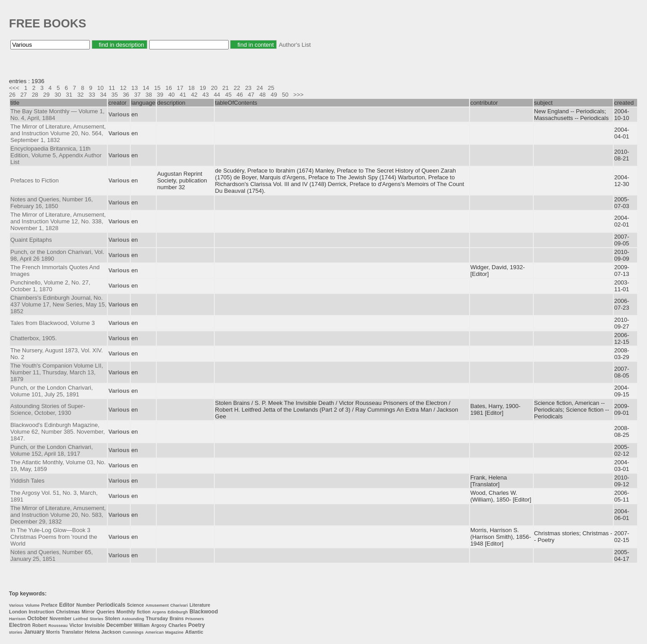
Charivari (179, 605)
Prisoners (195, 619)
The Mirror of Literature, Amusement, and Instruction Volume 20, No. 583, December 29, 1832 (58, 515)
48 (262, 95)
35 (115, 95)
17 (180, 88)
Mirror (88, 612)
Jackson (111, 632)
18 (191, 88)
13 (134, 88)
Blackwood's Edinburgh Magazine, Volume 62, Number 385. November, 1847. (58, 432)
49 (274, 95)
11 (112, 88)
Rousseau (58, 626)
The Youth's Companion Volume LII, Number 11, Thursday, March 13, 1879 (57, 372)
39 (160, 95)
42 (194, 95)
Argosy (159, 625)
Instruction (42, 612)
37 (137, 95)
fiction (144, 612)
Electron (20, 625)
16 (168, 88)
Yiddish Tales (27, 481)
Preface (49, 605)
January (34, 632)
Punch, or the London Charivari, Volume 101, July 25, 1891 (52, 391)
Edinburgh (178, 612)
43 (205, 95)
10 (100, 88)
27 (23, 95)
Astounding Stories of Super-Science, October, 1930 (48, 409)
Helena (92, 632)
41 (183, 95)
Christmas (68, 612)
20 (214, 88)
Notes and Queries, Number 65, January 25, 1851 (52, 555)
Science (136, 605)
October (38, 618)
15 (157, 88)
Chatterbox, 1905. (33, 338)
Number (86, 605)
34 (103, 95)
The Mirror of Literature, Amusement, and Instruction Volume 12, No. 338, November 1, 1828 (58, 221)
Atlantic (194, 632)
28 (35, 95)
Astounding (133, 619)
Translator (72, 632)
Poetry (197, 625)
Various (16, 605)
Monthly (126, 612)
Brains (177, 619)
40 (171, 95)
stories (16, 632)
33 (92, 95)
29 (46, 95)
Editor (67, 605)
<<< (14, 88)
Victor (76, 625)
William (142, 625)
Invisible (95, 625)
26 (12, 95)
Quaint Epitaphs (31, 240)
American (154, 632)
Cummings (133, 632)
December (119, 625)
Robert (40, 625)
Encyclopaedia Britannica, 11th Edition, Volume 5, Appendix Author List (56, 155)
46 (239, 95)
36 (126, 95)
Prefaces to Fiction (35, 180)
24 (260, 88)
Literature (200, 605)
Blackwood (204, 612)
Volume (32, 605)
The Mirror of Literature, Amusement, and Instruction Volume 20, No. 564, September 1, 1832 (58, 133)
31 (69, 95)
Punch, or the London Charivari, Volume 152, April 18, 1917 (52, 450)
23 (248, 88)
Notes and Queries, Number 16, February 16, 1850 (52, 203)
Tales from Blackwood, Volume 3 (53, 323)
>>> (299, 95)
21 (226, 88)
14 (146, 88)
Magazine (175, 632)
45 (228, 95)
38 (149, 95)
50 (285, 95)
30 (58, 95)
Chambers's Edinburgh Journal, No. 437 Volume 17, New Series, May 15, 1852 (58, 304)
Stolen (113, 618)
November (60, 619)
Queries (105, 612)
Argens (159, 612)
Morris (53, 632)
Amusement (157, 605)
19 (203, 88)
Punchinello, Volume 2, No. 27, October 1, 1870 (50, 286)
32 (80, 95)
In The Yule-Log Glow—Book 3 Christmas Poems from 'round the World (54, 537)
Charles (177, 625)
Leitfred (81, 619)
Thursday (157, 618)
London (18, 612)
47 (251, 95)
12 (123, 88)
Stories (96, 619)
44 (217, 95)
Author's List (295, 45)
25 (271, 88)
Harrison (17, 619)
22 (237, 88)
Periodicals (111, 605)
